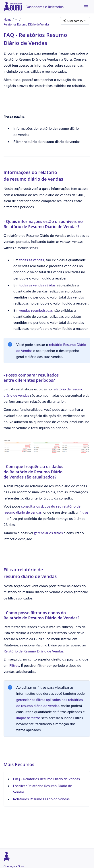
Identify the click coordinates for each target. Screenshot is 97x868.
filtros (84, 512)
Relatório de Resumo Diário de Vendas (33, 651)
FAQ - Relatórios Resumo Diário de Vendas (46, 779)
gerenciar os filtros (48, 532)
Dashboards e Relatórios (45, 7)
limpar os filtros (28, 718)
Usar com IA (75, 21)
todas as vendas (32, 260)
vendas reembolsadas (36, 310)
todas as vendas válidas (37, 285)
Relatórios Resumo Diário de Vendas (27, 24)
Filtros (14, 665)
